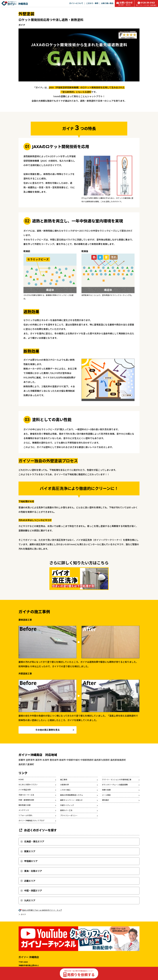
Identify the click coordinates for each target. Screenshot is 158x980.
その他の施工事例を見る (48, 730)
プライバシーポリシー (69, 815)
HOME (21, 779)
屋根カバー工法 (66, 810)
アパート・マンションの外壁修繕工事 (117, 780)
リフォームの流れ (25, 815)
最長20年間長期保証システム (72, 795)
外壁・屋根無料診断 (26, 800)
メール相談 (106, 795)
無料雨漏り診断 (25, 805)
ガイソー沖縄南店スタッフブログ (31, 821)
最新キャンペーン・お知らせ (71, 800)
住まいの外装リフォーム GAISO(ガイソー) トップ (42, 910)
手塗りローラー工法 (26, 795)
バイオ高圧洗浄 (25, 790)
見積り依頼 (106, 790)
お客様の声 (65, 785)
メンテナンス (24, 810)
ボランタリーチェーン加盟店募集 (115, 785)
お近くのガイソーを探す (38, 830)
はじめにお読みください (28, 785)
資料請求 (105, 800)
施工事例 (64, 780)
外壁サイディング (67, 805)
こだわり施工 (65, 790)
